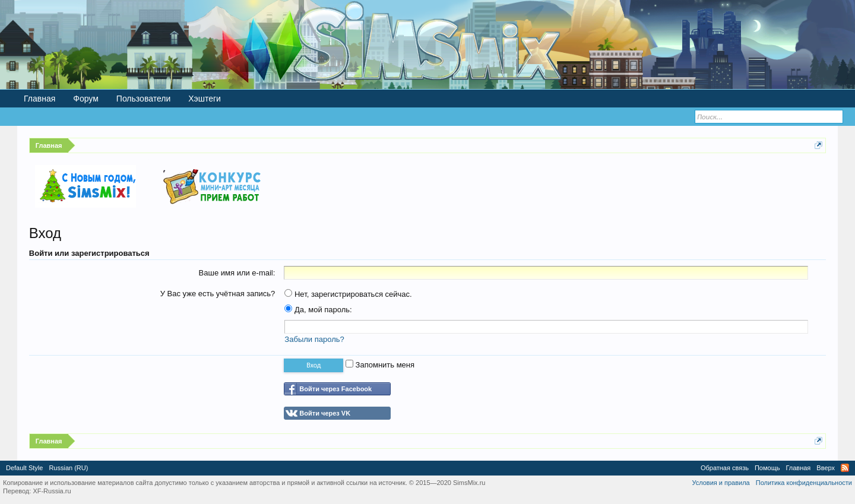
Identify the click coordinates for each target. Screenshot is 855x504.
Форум (86, 99)
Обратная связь (725, 468)
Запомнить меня (380, 365)
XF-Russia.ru (52, 491)
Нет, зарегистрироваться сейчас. (348, 294)
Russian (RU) (68, 468)
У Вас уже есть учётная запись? (218, 294)
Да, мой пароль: (318, 310)
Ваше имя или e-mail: (237, 273)
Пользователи (143, 99)
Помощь (767, 468)
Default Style (24, 468)
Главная (39, 99)
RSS (845, 468)
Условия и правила (721, 483)
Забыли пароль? (314, 339)
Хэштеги (205, 99)
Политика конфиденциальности (804, 483)
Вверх (826, 468)
